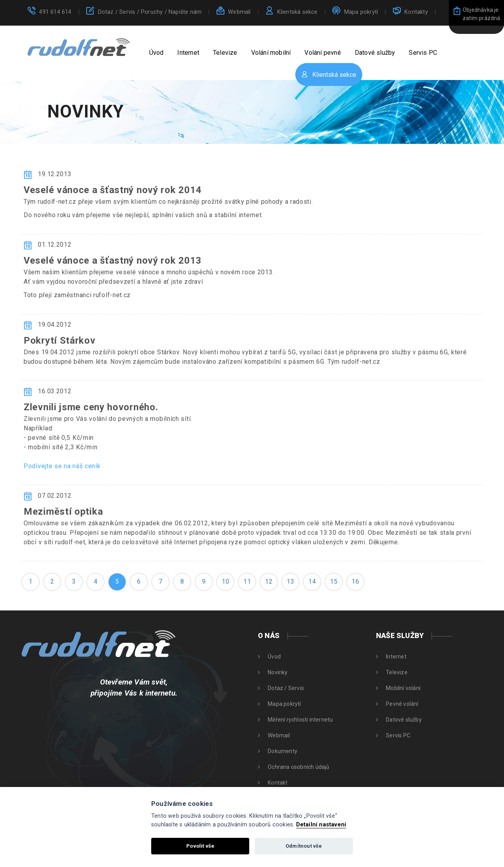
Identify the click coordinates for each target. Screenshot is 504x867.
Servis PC (423, 53)
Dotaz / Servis (150, 12)
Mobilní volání (403, 688)
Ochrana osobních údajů (298, 767)
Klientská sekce (297, 12)
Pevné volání (402, 704)
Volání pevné (322, 53)
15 (334, 581)
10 (225, 581)
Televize (225, 53)
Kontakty (416, 12)
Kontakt (278, 783)
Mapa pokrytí (361, 12)
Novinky (278, 672)
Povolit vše (200, 846)
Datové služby (375, 53)
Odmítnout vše (304, 846)
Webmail (239, 12)
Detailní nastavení (321, 825)
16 (355, 581)
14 (312, 581)
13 (290, 581)
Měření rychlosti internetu (300, 720)
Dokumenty (283, 751)
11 (247, 581)
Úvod (157, 53)
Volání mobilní (271, 53)
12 (269, 581)
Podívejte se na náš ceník (62, 466)
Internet (188, 53)
